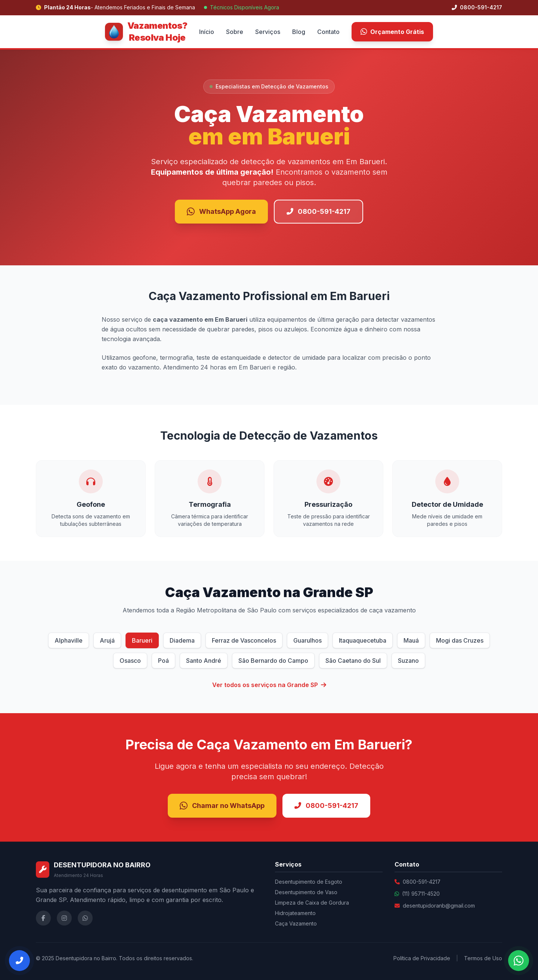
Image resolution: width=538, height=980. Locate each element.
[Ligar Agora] (19, 961)
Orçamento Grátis (392, 32)
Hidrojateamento (295, 913)
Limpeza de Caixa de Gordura (312, 903)
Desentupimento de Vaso (306, 892)
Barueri (142, 640)
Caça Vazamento (296, 923)
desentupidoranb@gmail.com (439, 906)
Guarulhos (307, 640)
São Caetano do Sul (353, 661)
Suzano (408, 661)
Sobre (235, 32)
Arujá (107, 640)
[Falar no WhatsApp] (519, 961)
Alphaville (69, 640)
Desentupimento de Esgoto (309, 882)
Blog (299, 32)
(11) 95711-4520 (421, 894)
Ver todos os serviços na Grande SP (269, 685)
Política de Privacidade (422, 958)
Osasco (130, 661)
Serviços (268, 32)
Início (207, 32)
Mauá (411, 640)
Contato (328, 32)
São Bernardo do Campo (273, 661)
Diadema (182, 640)
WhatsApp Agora (221, 212)
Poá (163, 661)
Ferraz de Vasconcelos (244, 640)
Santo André (204, 661)
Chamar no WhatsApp (222, 806)
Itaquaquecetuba (363, 640)
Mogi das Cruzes (460, 640)
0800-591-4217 (477, 7)
